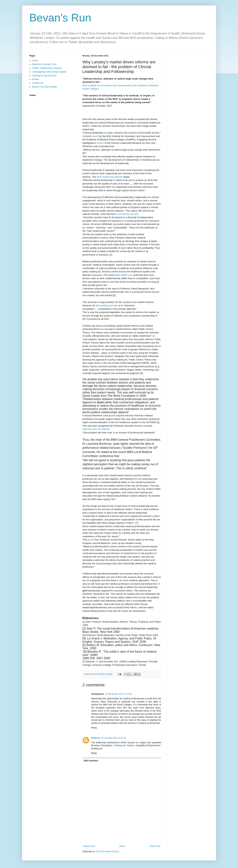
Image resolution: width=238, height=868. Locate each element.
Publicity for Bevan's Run (44, 76)
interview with (90, 429)
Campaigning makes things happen (49, 72)
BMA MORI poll (124, 275)
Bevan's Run (60, 18)
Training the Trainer (124, 745)
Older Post (155, 846)
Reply (94, 728)
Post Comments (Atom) (107, 852)
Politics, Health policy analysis (47, 68)
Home (122, 846)
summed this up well (127, 214)
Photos (36, 79)
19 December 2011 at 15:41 (119, 694)
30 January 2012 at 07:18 (114, 738)
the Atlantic (103, 429)
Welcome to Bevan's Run (44, 64)
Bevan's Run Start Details (45, 87)
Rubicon (96, 738)
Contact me (38, 83)
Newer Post (89, 846)
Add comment (91, 761)
